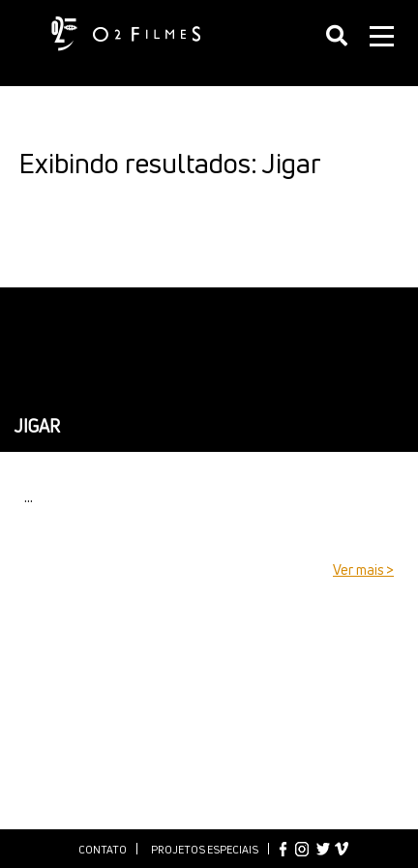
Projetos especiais (205, 849)
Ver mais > (363, 569)
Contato (103, 849)
